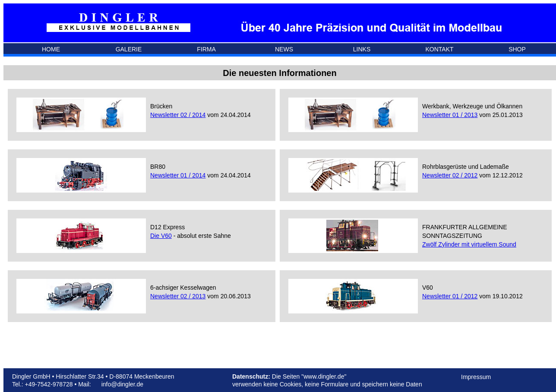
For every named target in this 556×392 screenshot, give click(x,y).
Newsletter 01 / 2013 (450, 115)
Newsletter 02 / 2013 (178, 296)
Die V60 (161, 236)
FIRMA (206, 49)
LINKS (362, 49)
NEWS (284, 49)
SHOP (517, 49)
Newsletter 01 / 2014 (178, 175)
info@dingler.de (123, 384)
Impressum (476, 377)
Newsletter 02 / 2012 (450, 175)
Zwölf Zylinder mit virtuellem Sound (469, 244)
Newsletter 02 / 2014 (178, 115)
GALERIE (129, 49)
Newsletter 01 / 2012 (450, 296)
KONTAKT (439, 49)
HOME (51, 49)
